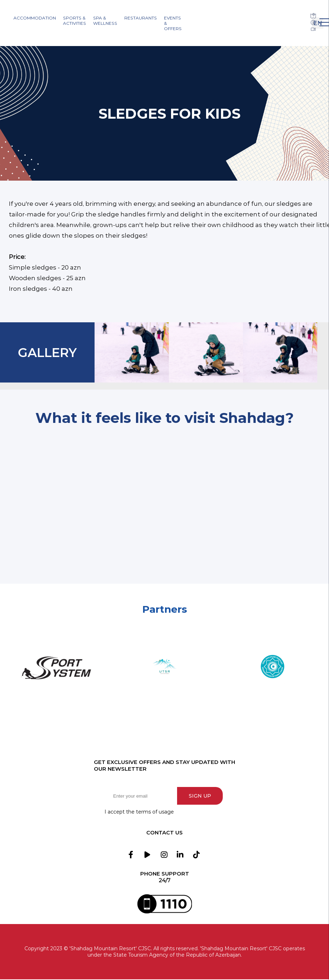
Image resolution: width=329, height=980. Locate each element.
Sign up (201, 796)
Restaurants (141, 18)
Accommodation (35, 18)
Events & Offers (173, 23)
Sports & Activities (75, 21)
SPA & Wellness (105, 21)
